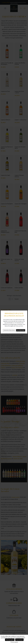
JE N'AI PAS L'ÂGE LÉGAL (9, 330)
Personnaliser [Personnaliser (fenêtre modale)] (14, 642)
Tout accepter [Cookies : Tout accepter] (10, 640)
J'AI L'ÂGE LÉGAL (21, 330)
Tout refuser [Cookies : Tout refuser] (19, 640)
